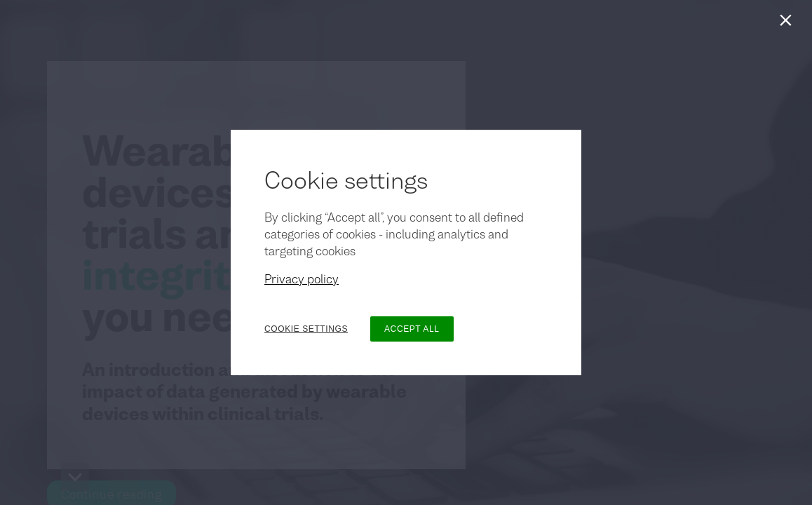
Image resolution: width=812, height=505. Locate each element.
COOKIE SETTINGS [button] (306, 329)
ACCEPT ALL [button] (412, 329)
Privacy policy (302, 279)
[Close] (789, 23)
